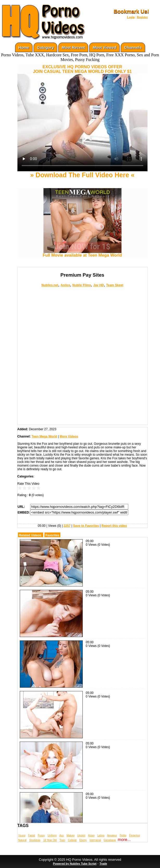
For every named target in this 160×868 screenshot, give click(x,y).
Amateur (112, 835)
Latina (101, 835)
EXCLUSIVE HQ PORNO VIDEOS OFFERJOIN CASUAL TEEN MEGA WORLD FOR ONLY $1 (82, 69)
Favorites (52, 535)
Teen (62, 840)
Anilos (65, 285)
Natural (22, 840)
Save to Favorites (86, 526)
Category (45, 47)
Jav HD (98, 285)
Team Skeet (115, 285)
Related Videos (30, 535)
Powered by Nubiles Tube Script (75, 864)
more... (124, 840)
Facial (32, 835)
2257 (67, 526)
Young (22, 835)
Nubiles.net (50, 285)
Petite (123, 835)
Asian (91, 835)
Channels (133, 47)
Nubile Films (82, 285)
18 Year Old (50, 840)
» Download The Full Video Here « (82, 175)
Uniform (52, 835)
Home (24, 47)
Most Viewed (104, 47)
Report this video (114, 526)
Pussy (41, 835)
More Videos (69, 436)
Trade (103, 864)
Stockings (35, 840)
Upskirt (81, 835)
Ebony (83, 840)
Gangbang (110, 840)
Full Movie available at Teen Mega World (82, 253)
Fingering (135, 835)
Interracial (95, 840)
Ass (62, 835)
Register (142, 17)
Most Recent (73, 47)
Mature (70, 835)
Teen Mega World (44, 436)
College (72, 840)
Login (131, 17)
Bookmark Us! (131, 11)
